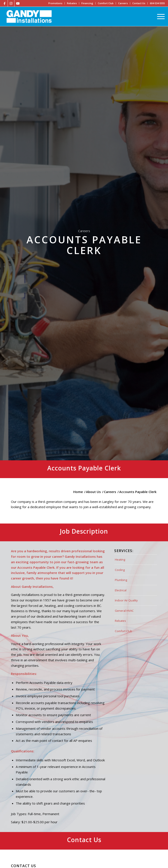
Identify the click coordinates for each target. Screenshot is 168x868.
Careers (123, 3)
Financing (87, 3)
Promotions (55, 3)
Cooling (120, 570)
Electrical (121, 590)
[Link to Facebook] (4, 3)
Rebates (72, 3)
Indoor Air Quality (126, 600)
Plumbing (121, 580)
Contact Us (139, 3)
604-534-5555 (157, 3)
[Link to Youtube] (18, 3)
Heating (120, 560)
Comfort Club (106, 3)
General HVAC (124, 611)
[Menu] (160, 16)
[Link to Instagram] (11, 3)
